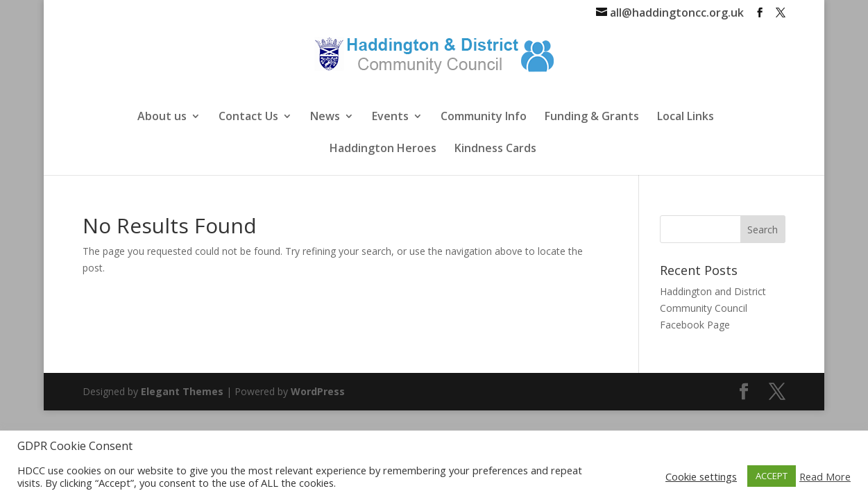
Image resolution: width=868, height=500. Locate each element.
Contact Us (248, 117)
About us (162, 117)
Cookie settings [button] (701, 476)
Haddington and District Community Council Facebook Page (713, 308)
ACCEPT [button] (772, 476)
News (325, 117)
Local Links (686, 117)
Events (390, 117)
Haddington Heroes (383, 149)
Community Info (484, 117)
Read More (825, 476)
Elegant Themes (182, 391)
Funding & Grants (592, 117)
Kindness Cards (495, 149)
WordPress (318, 391)
